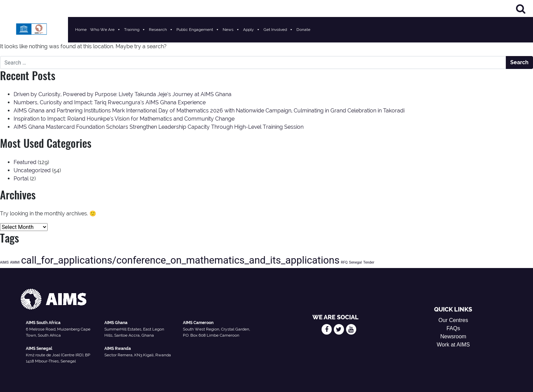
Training (135, 30)
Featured (25, 162)
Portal (21, 179)
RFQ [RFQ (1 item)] (344, 262)
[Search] (521, 9)
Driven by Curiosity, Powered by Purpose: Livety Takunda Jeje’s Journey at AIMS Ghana (123, 94)
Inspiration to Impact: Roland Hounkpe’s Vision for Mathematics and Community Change (124, 119)
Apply (252, 30)
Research (161, 30)
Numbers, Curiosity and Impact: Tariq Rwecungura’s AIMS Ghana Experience (110, 102)
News (231, 30)
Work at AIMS (453, 345)
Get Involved (278, 30)
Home (81, 30)
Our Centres (453, 320)
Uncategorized (32, 170)
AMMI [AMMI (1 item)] (15, 262)
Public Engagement (198, 30)
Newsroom (453, 336)
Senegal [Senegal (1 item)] (356, 262)
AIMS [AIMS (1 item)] (4, 262)
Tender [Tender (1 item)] (369, 262)
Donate (303, 30)
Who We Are (105, 30)
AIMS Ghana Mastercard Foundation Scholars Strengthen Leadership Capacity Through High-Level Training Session (159, 127)
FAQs (453, 328)
